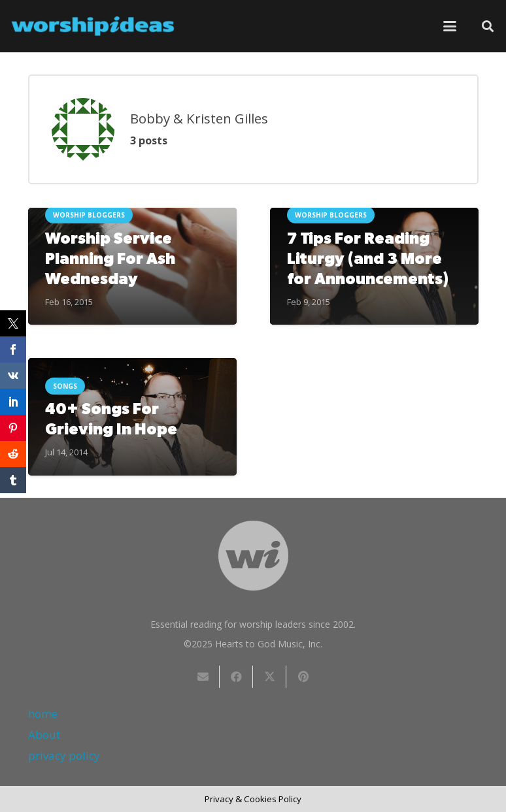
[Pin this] (303, 677)
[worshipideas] (93, 26)
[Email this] (203, 677)
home (43, 714)
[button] (449, 26)
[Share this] (236, 677)
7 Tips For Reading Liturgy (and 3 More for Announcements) (367, 259)
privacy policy (64, 755)
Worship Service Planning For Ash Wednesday (110, 259)
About (44, 735)
